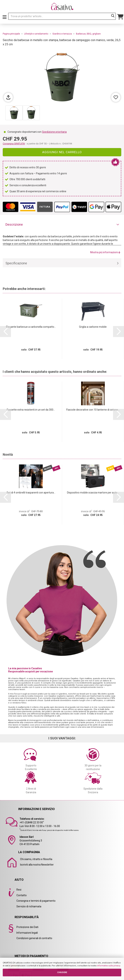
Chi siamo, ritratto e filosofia (36, 859)
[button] (5, 332)
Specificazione (16, 263)
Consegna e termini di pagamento (36, 901)
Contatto (22, 895)
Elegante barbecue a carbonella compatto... (31, 327)
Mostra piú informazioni (105, 252)
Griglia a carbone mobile (93, 327)
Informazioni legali (27, 933)
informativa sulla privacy (108, 966)
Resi (19, 890)
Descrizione (14, 224)
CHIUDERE (62, 972)
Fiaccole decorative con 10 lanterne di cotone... (93, 410)
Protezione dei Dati (27, 927)
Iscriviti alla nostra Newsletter (37, 865)
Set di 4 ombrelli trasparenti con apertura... (31, 493)
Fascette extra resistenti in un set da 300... (31, 410)
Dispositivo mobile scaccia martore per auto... (93, 493)
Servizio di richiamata (29, 906)
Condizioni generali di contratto (34, 938)
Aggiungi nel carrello (62, 152)
